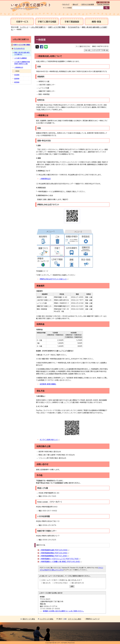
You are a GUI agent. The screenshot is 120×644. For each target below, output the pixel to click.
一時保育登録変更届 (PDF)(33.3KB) (54, 553)
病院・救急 (96, 22)
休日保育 (17, 75)
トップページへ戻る (47, 619)
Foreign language (103, 4)
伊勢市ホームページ (93, 619)
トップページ (24, 27)
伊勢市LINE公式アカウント (54, 279)
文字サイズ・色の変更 (88, 4)
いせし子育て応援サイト (38, 27)
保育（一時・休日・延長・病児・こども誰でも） (22, 53)
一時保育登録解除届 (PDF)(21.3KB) (54, 556)
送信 (72, 586)
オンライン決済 (50, 440)
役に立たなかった (78, 583)
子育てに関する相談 (47, 22)
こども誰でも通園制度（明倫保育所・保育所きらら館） (22, 63)
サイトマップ (66, 4)
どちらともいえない (61, 583)
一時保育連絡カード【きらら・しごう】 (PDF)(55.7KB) (60, 559)
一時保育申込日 (45, 179)
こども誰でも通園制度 (20, 58)
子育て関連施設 (72, 22)
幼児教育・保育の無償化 (48, 384)
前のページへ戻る (29, 619)
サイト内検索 (67, 8)
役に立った (47, 583)
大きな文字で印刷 (99, 50)
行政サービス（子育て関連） (57, 27)
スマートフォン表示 (75, 619)
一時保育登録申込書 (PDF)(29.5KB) (55, 550)
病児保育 (17, 82)
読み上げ (75, 4)
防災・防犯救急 (104, 2)
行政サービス (22, 22)
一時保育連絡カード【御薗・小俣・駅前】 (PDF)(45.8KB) (61, 562)
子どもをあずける (74, 27)
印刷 (86, 50)
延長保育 (17, 79)
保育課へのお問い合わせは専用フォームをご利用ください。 (63, 611)
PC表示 (59, 619)
